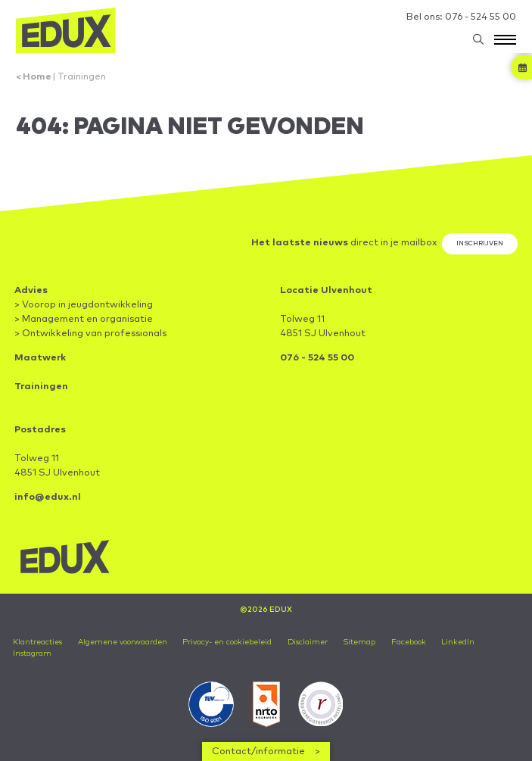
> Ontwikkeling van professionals (90, 334)
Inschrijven (480, 243)
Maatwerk (40, 358)
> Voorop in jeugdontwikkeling (84, 305)
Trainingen (82, 77)
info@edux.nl (48, 497)
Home (37, 77)
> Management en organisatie (84, 319)
